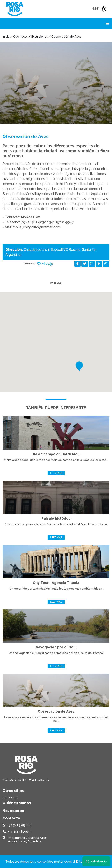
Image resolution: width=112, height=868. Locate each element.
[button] (79, 366)
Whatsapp (96, 861)
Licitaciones (10, 798)
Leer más (56, 473)
